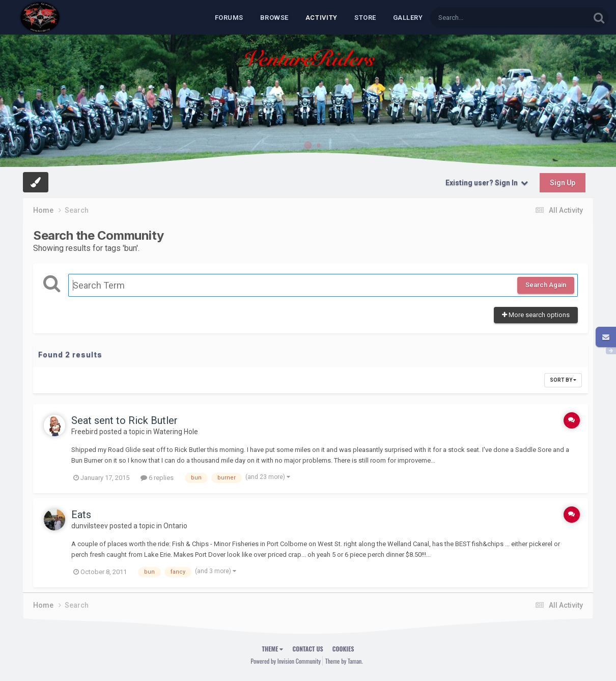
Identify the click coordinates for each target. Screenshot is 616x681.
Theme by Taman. (344, 661)
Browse (274, 18)
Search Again (546, 285)
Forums (229, 18)
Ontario (175, 526)
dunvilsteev (90, 526)
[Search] (484, 18)
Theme (273, 649)
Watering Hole (176, 432)
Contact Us (307, 649)
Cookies (343, 649)
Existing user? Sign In (487, 183)
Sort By (563, 380)
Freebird (85, 432)
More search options (536, 315)
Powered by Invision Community (286, 661)
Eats (81, 515)
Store (365, 18)
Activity (321, 18)
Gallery (408, 18)
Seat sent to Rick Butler (124, 420)
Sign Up (563, 183)
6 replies (157, 478)
